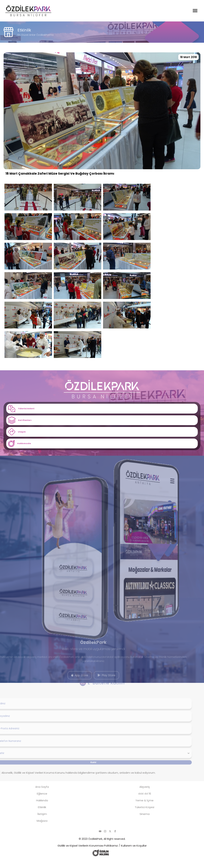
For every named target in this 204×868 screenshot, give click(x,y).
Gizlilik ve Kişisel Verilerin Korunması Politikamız (88, 854)
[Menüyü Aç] (195, 11)
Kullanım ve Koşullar (134, 854)
